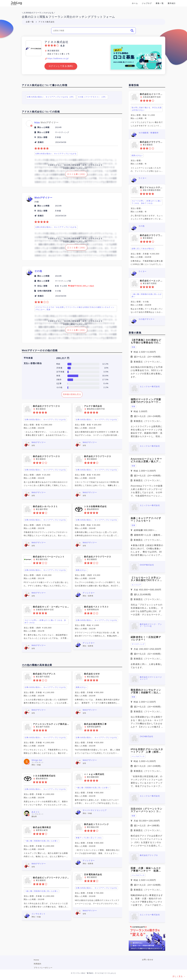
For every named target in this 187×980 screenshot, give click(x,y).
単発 (58, 376)
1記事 (59, 383)
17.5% (105, 380)
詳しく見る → (179, 976)
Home (36, 960)
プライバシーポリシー (43, 968)
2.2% (106, 387)
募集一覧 (160, 3)
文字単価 (60, 372)
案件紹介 (172, 3)
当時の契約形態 (44, 291)
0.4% (106, 383)
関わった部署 (43, 132)
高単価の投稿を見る (72, 394)
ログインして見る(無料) (61, 66)
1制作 (59, 380)
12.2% (105, 364)
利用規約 (38, 964)
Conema (16, 3)
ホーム (135, 3)
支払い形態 (42, 137)
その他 (59, 387)
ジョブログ (147, 3)
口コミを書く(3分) (76, 174)
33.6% (105, 376)
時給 (58, 364)
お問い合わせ (148, 960)
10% (106, 368)
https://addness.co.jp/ (58, 58)
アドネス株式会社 (46, 22)
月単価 (59, 368)
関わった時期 (43, 127)
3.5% (106, 372)
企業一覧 (30, 22)
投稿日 (41, 142)
